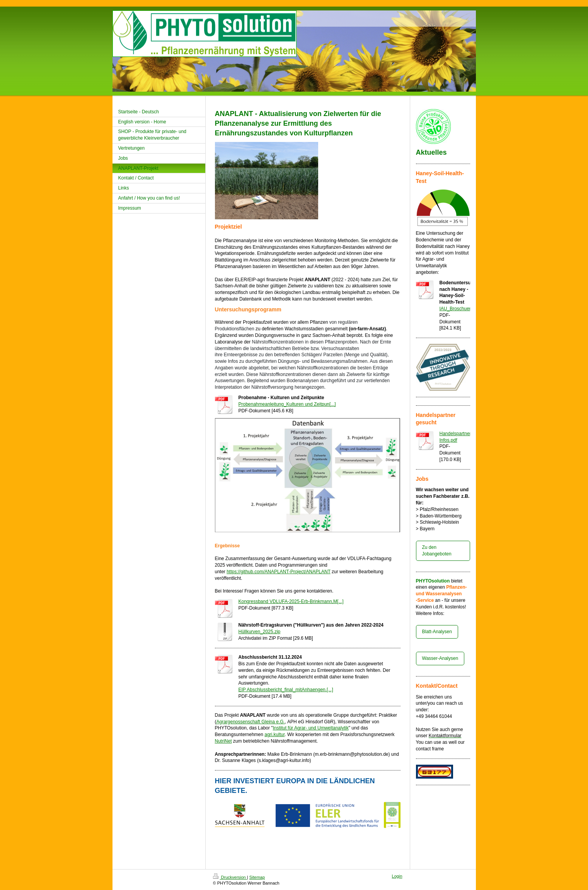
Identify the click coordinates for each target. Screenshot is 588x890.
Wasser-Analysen (440, 658)
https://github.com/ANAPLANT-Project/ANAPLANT (279, 572)
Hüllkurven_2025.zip (260, 632)
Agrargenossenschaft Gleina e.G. (251, 722)
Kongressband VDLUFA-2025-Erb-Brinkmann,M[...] (291, 601)
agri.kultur (274, 735)
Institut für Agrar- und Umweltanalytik (311, 728)
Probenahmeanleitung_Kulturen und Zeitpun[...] (287, 404)
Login (397, 876)
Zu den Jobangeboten (437, 551)
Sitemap (257, 877)
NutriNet (223, 741)
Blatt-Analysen (437, 632)
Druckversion (230, 877)
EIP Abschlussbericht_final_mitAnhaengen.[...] (286, 690)
